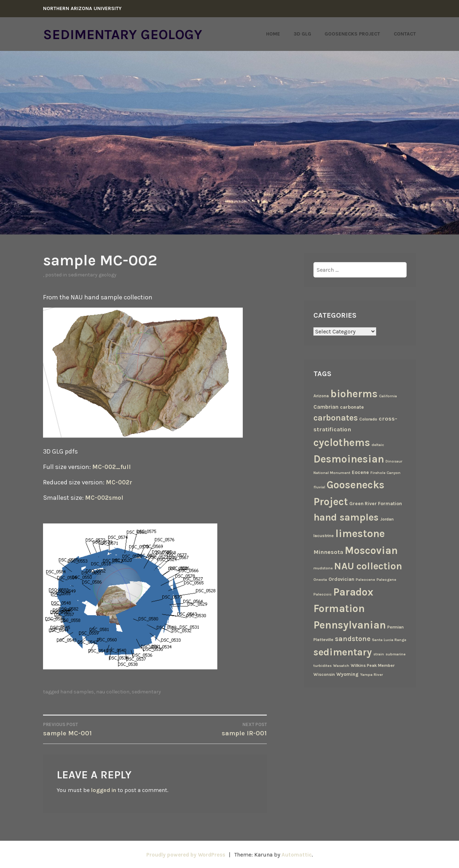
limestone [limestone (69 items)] (360, 533)
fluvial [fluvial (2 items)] (319, 487)
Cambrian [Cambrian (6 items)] (326, 407)
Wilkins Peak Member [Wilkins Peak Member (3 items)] (373, 665)
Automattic (299, 854)
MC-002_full (112, 466)
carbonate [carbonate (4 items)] (352, 407)
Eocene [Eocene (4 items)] (360, 472)
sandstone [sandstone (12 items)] (353, 639)
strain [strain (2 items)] (379, 654)
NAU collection (113, 692)
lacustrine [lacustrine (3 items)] (324, 536)
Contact (405, 34)
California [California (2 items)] (388, 396)
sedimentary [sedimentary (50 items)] (343, 652)
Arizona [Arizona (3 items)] (321, 396)
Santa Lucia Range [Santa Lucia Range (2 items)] (389, 640)
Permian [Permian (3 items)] (396, 627)
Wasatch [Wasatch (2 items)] (341, 665)
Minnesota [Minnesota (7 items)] (328, 552)
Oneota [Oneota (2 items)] (320, 580)
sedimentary (146, 692)
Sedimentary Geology (129, 34)
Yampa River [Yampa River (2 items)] (372, 675)
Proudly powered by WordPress (185, 854)
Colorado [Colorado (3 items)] (368, 419)
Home (273, 34)
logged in (104, 790)
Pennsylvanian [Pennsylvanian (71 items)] (350, 625)
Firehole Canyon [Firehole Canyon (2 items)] (385, 472)
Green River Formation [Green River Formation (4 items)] (376, 503)
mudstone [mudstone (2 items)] (323, 568)
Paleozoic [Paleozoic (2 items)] (323, 594)
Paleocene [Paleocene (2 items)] (365, 580)
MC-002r (120, 482)
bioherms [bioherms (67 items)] (354, 394)
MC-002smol (105, 498)
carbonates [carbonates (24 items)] (336, 418)
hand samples (77, 692)
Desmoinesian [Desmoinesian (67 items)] (349, 459)
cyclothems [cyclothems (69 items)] (342, 442)
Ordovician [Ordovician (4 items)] (341, 579)
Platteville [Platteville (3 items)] (323, 640)
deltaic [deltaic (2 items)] (378, 444)
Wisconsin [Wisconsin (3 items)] (324, 674)
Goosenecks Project (352, 34)
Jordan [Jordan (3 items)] (387, 519)
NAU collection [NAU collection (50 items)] (368, 566)
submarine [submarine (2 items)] (396, 654)
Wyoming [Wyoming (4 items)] (347, 674)
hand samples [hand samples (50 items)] (346, 517)
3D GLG (302, 34)
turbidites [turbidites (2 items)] (323, 665)
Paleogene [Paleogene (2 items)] (386, 580)
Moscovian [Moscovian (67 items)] (371, 550)
